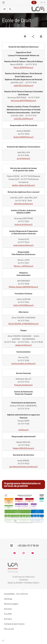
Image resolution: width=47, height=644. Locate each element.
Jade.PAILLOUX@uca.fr (23, 85)
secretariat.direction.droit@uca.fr (23, 466)
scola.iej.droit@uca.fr (24, 224)
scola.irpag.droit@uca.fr (23, 245)
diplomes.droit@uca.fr (23, 203)
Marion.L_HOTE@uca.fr (24, 266)
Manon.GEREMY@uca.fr (24, 67)
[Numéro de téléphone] (24, 546)
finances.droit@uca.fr (23, 385)
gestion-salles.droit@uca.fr (23, 185)
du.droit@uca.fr (23, 158)
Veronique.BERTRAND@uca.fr (23, 100)
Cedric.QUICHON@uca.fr (23, 305)
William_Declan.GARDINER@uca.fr (23, 287)
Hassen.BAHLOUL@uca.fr (23, 448)
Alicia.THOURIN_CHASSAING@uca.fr (24, 324)
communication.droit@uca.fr (23, 363)
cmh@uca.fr (23, 430)
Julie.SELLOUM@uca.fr (24, 118)
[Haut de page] (23, 641)
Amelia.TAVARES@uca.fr (24, 137)
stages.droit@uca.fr (24, 345)
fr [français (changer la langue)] (42, 3)
